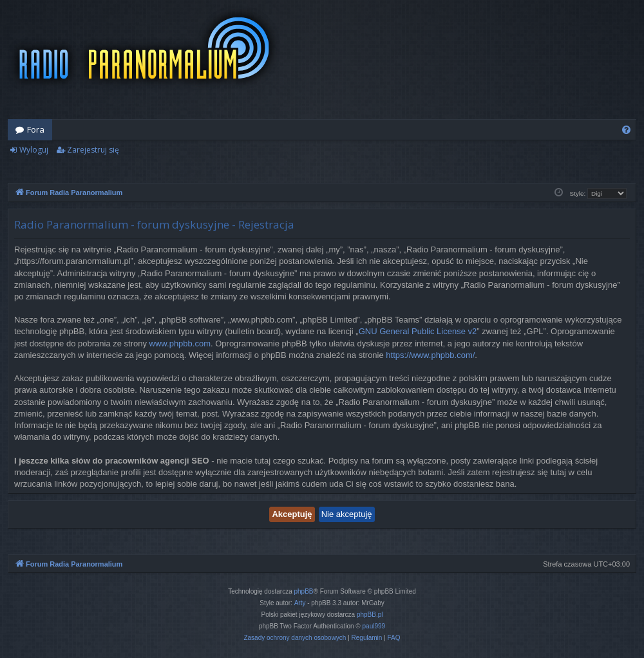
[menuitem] (626, 130)
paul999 (374, 626)
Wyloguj (34, 150)
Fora (36, 129)
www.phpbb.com (180, 343)
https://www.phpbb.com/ (430, 355)
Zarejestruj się (93, 150)
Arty (300, 603)
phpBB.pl (370, 615)
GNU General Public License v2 (418, 331)
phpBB (304, 591)
